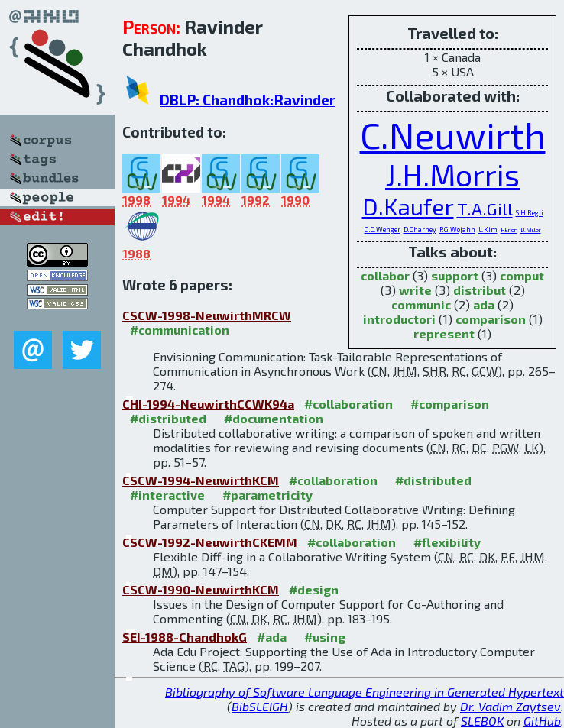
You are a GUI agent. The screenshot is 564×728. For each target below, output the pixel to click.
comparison (491, 319)
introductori (399, 319)
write (415, 290)
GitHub (542, 721)
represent (444, 333)
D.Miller (531, 230)
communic (421, 304)
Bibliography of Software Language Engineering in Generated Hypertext (365, 692)
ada (484, 304)
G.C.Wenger (382, 230)
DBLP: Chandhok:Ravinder (248, 100)
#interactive (167, 495)
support (455, 275)
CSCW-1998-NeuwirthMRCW (207, 315)
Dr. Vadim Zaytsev (511, 706)
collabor (385, 275)
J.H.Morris (452, 175)
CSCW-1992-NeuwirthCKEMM (210, 542)
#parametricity (267, 495)
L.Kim (488, 230)
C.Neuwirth (453, 134)
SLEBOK (482, 721)
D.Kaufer (408, 206)
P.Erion (509, 230)
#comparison (450, 404)
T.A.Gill (485, 209)
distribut (480, 290)
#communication (180, 330)
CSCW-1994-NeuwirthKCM (201, 480)
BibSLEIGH (260, 706)
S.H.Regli (530, 213)
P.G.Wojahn (457, 230)
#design (314, 589)
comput (522, 275)
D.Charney (420, 230)
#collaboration (348, 404)
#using (325, 637)
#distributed (168, 418)
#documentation (274, 418)
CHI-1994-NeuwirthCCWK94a (208, 404)
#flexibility (447, 542)
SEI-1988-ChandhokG (185, 637)
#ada (272, 637)
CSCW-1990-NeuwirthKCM (201, 589)
